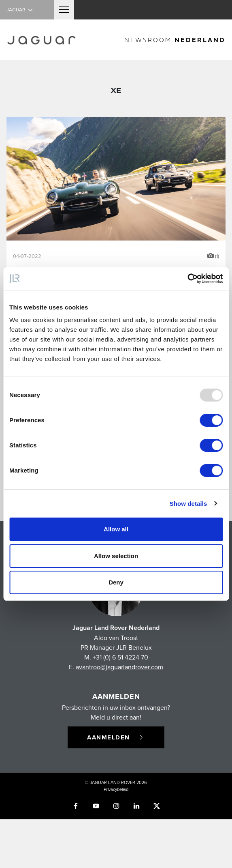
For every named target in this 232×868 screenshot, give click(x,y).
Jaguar (20, 10)
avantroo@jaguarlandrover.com (119, 667)
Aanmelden (116, 737)
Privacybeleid (116, 789)
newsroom (175, 40)
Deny (116, 582)
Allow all (116, 529)
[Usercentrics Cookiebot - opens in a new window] (187, 279)
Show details (188, 504)
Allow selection (116, 556)
